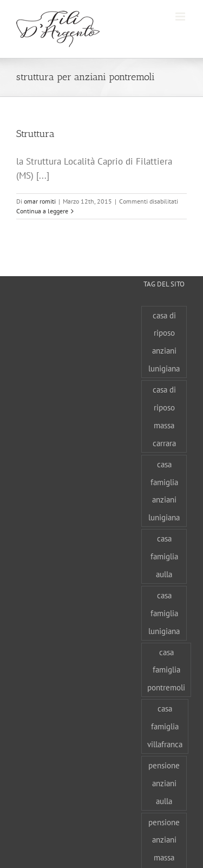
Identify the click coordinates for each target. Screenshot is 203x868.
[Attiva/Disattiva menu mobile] (181, 17)
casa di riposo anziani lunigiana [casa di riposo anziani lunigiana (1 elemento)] (164, 342)
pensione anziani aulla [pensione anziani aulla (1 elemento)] (164, 783)
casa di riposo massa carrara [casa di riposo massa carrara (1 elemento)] (164, 416)
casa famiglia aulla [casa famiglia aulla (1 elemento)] (164, 556)
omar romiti (40, 201)
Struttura (35, 134)
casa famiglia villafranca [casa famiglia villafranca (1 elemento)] (165, 726)
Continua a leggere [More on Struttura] (42, 211)
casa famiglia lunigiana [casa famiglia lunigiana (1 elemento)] (164, 613)
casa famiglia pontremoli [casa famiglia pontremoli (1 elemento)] (166, 670)
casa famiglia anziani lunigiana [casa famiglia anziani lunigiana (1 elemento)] (164, 491)
